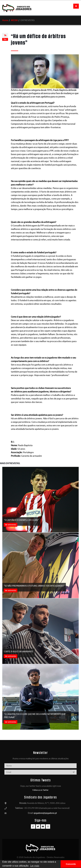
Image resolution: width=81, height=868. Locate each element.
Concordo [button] (71, 864)
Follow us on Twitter (40, 790)
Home (5, 20)
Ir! (74, 772)
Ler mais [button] (35, 866)
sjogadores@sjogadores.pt (45, 813)
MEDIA (14, 20)
